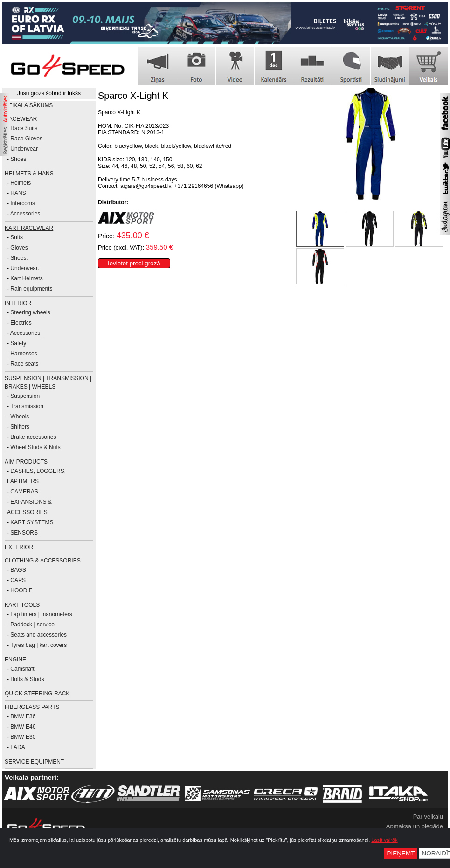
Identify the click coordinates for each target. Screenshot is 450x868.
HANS (18, 193)
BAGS (18, 570)
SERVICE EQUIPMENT (34, 762)
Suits (17, 237)
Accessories (25, 214)
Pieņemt (401, 853)
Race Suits (24, 128)
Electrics (21, 323)
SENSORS (24, 533)
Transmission (27, 406)
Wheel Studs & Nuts (35, 447)
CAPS (18, 580)
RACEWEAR (21, 119)
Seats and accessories (38, 635)
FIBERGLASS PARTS (32, 707)
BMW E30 (23, 737)
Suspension (25, 396)
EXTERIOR (19, 547)
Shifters (20, 427)
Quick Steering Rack (37, 694)
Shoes (18, 159)
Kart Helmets (26, 278)
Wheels (20, 417)
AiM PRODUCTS (26, 462)
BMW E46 (23, 727)
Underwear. (24, 268)
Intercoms (23, 203)
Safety (18, 343)
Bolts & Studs (27, 679)
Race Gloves (26, 139)
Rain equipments (31, 289)
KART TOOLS (22, 605)
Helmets (21, 183)
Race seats (24, 364)
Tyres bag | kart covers (38, 645)
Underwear (24, 149)
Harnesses (24, 354)
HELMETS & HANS (29, 174)
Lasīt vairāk (384, 840)
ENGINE (15, 660)
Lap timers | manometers (41, 614)
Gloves (19, 248)
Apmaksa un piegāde (415, 826)
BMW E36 (23, 716)
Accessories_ (27, 333)
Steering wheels (30, 312)
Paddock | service (32, 625)
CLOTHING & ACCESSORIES (43, 561)
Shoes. (19, 258)
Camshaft (22, 669)
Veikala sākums (29, 105)
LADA (17, 747)
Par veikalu (428, 816)
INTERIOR (18, 303)
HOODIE (21, 590)
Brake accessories (33, 437)
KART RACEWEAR (29, 228)
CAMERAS (24, 492)
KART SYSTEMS (32, 522)
